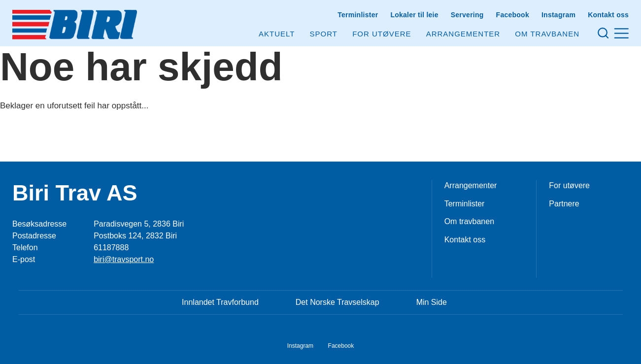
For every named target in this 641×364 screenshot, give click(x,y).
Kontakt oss (608, 15)
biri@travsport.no (124, 259)
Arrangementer (463, 34)
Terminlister (358, 15)
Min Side (432, 302)
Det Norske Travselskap (337, 302)
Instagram (558, 15)
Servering (467, 15)
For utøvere (382, 34)
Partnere (564, 204)
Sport (324, 34)
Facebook (513, 15)
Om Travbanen (547, 34)
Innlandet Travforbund (220, 302)
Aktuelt (277, 34)
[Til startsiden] (75, 25)
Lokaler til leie (414, 15)
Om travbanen (469, 221)
